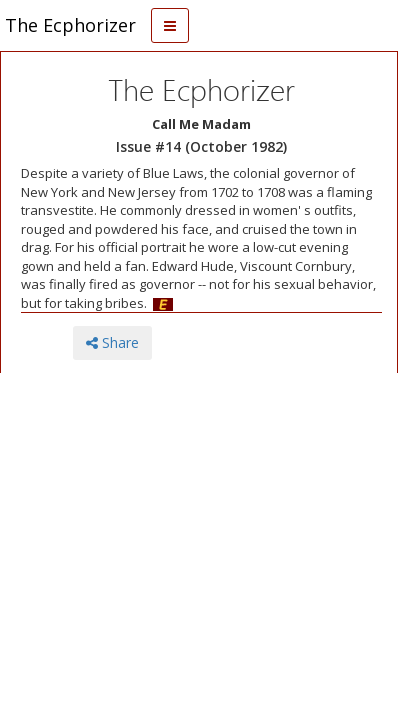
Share (112, 342)
